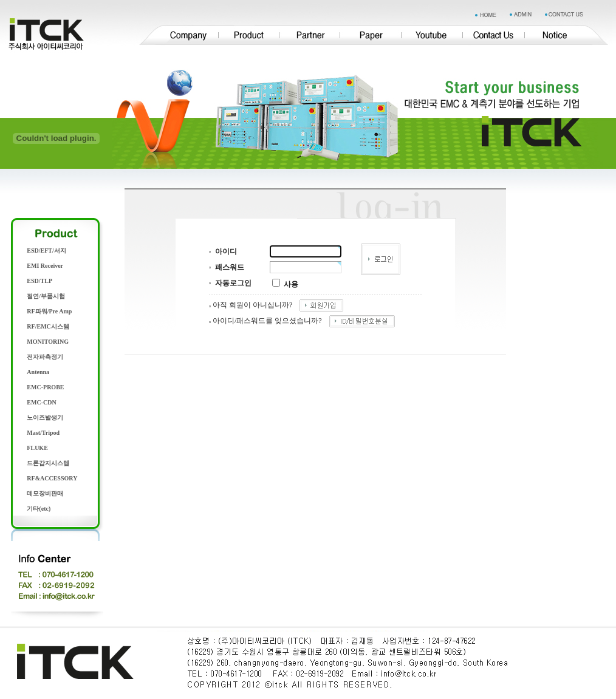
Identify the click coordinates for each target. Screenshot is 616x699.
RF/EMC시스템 (48, 326)
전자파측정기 (45, 357)
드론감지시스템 (48, 463)
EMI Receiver (45, 266)
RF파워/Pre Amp (49, 311)
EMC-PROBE (45, 387)
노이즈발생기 (45, 418)
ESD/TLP (39, 281)
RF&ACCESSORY (52, 478)
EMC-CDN (41, 402)
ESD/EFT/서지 (46, 251)
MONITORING (48, 342)
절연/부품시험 (46, 296)
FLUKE (37, 448)
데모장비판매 (45, 493)
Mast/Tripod (43, 433)
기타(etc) (39, 509)
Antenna (38, 372)
